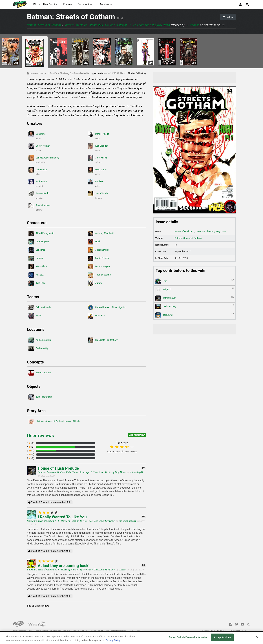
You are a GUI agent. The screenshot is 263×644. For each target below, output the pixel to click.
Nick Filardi (38, 182)
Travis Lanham (39, 206)
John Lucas (38, 170)
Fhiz (195, 281)
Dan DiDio (37, 134)
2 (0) (31, 455)
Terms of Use (41, 631)
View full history (137, 73)
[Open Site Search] (247, 5)
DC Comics (192, 25)
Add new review (137, 435)
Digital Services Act (60, 631)
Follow (228, 17)
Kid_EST (195, 290)
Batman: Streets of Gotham (71, 17)
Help (131, 631)
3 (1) (31, 451)
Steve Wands (98, 194)
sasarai (122, 570)
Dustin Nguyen (39, 146)
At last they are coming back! (64, 566)
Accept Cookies (222, 637)
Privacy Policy (80, 631)
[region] (131, 638)
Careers (140, 631)
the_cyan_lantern (128, 521)
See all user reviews (38, 606)
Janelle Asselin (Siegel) (44, 158)
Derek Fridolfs (99, 134)
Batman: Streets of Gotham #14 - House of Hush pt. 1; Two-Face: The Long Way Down (117, 25)
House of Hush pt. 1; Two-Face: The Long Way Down (200, 231)
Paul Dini (96, 182)
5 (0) (31, 443)
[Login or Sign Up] (240, 5)
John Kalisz (97, 158)
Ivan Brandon (98, 146)
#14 (120, 18)
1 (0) (31, 458)
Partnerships (20, 631)
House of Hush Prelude (58, 468)
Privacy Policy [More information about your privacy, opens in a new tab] (113, 640)
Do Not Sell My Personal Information (108, 631)
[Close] (257, 637)
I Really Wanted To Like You (62, 517)
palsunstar (99, 73)
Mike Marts (97, 170)
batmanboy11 (136, 472)
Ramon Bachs (39, 194)
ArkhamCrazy (195, 307)
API (30, 631)
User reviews (41, 436)
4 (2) (31, 447)
